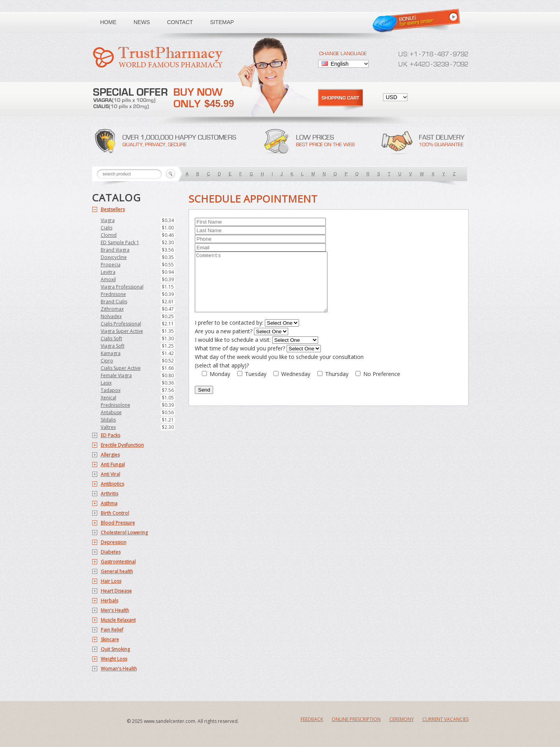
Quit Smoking (115, 649)
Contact (180, 22)
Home (108, 22)
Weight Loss (114, 659)
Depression (114, 542)
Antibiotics (112, 484)
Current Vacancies (445, 719)
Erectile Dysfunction (122, 445)
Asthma (109, 503)
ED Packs (110, 435)
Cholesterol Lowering (124, 533)
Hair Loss (111, 581)
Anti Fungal (113, 464)
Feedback (312, 719)
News (142, 22)
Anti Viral (110, 474)
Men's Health (115, 610)
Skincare (110, 639)
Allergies (110, 455)
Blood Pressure (118, 523)
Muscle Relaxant (118, 620)
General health (117, 571)
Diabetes (111, 552)
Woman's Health (119, 669)
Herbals (109, 601)
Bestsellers (113, 209)
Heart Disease (116, 591)
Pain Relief (112, 630)
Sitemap (222, 22)
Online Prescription (356, 719)
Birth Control (115, 513)
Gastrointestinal (118, 562)
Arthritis (109, 494)
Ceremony (402, 719)
